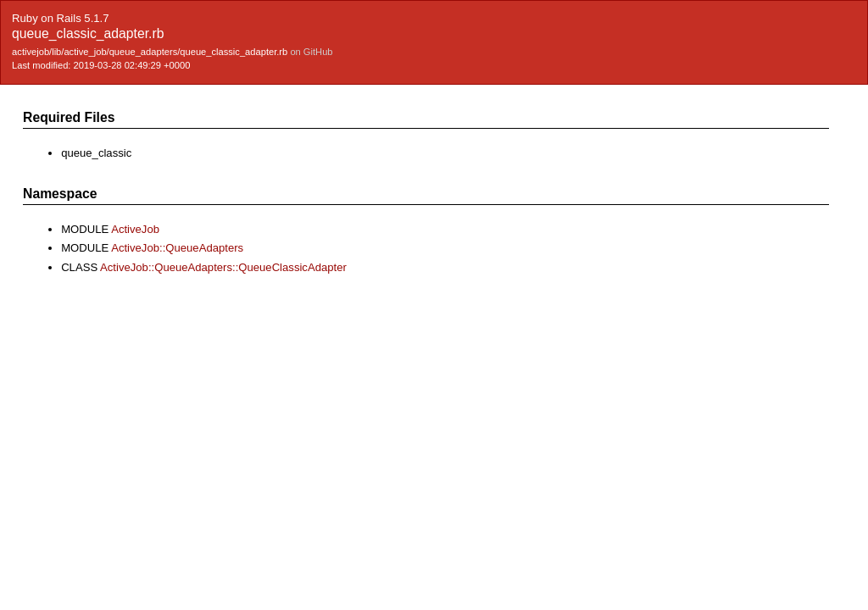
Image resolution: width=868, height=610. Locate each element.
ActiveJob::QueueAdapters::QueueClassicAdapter (223, 267)
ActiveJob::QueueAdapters (177, 248)
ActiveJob (135, 229)
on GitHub (311, 52)
